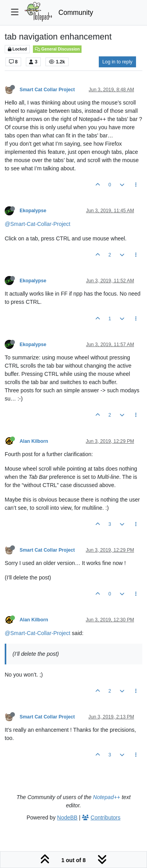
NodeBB (67, 817)
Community (76, 13)
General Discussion (57, 49)
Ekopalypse (33, 211)
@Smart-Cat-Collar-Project (37, 224)
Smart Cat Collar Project (47, 90)
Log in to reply (117, 62)
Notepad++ (106, 797)
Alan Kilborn (34, 441)
